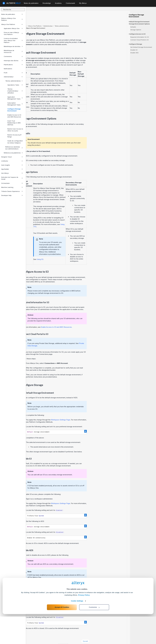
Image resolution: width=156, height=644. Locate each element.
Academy (58, 3)
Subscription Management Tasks (15, 104)
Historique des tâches (13, 61)
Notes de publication (12, 14)
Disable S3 (134, 50)
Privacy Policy (84, 622)
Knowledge (47, 3)
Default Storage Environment (139, 22)
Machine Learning (12, 187)
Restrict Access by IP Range (14, 136)
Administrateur (13, 77)
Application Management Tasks (15, 98)
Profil (13, 73)
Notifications (8, 69)
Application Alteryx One (13, 28)
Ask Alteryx (12, 173)
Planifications (13, 65)
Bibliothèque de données (13, 46)
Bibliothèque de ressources (13, 51)
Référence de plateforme (13, 153)
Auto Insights (12, 165)
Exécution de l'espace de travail (12, 178)
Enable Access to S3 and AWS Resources (14, 116)
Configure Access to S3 (137, 34)
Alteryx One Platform (12, 24)
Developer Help (12, 195)
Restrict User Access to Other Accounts (15, 130)
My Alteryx (83, 3)
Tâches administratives (14, 81)
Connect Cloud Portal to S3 (139, 40)
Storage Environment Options (139, 24)
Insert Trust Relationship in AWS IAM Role (14, 123)
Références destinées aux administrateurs (14, 148)
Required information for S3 (140, 37)
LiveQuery (12, 161)
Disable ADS (134, 53)
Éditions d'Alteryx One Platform (12, 19)
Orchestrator (12, 183)
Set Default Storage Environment (141, 47)
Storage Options (136, 30)
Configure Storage (135, 44)
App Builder (12, 169)
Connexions (13, 56)
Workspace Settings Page (87, 414)
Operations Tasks (15, 85)
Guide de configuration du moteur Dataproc (15, 142)
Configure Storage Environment (14, 110)
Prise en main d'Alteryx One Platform (13, 33)
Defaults (133, 27)
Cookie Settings (77, 628)
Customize (94, 635)
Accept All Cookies (62, 635)
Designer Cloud (12, 157)
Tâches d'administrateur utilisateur (15, 91)
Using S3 (66, 253)
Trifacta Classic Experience (12, 191)
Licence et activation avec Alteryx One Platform (13, 40)
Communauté (70, 3)
